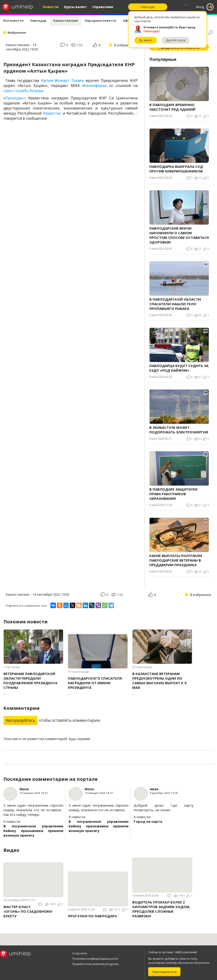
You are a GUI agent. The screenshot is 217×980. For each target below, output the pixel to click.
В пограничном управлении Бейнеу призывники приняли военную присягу (33, 831)
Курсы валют (75, 7)
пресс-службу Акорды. (24, 91)
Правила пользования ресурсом (95, 964)
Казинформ (94, 86)
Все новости (13, 21)
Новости (51, 7)
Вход (200, 7)
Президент (16, 98)
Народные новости (100, 21)
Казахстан (52, 113)
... (33, 683)
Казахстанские (66, 21)
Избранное (17, 33)
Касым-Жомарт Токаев (62, 80)
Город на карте (148, 821)
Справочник (103, 7)
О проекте (80, 953)
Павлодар (38, 21)
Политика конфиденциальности (95, 959)
